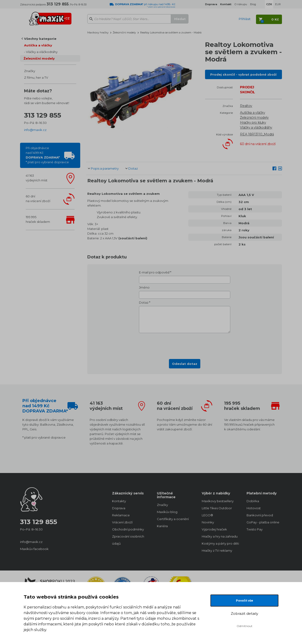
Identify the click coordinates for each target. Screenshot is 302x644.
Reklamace (121, 515)
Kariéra (162, 526)
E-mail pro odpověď (154, 272)
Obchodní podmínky (128, 529)
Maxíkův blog (167, 512)
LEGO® (207, 515)
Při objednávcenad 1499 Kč (47, 155)
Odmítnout (245, 626)
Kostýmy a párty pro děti (219, 543)
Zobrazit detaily (244, 613)
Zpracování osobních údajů (128, 540)
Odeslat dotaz (185, 364)
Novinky (208, 522)
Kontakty (119, 501)
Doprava (119, 508)
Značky (30, 71)
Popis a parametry (105, 168)
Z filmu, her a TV (36, 77)
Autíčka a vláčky (38, 45)
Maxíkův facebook (34, 549)
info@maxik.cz (35, 130)
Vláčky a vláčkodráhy (42, 52)
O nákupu (241, 4)
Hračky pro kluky (253, 122)
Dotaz (133, 168)
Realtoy (246, 106)
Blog (253, 4)
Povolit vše (245, 601)
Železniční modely (39, 58)
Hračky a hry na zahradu (219, 536)
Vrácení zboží (122, 522)
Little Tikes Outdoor (217, 508)
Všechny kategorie (40, 39)
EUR (278, 4)
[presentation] (185, 345)
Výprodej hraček (214, 529)
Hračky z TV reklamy (217, 550)
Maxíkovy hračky (98, 33)
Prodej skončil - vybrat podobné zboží (243, 74)
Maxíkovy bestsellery (218, 501)
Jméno (144, 287)
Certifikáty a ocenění (173, 519)
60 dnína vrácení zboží (38, 199)
